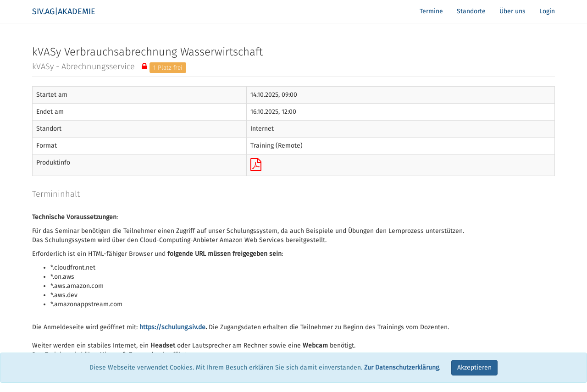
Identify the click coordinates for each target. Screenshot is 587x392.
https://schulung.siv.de (172, 327)
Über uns (512, 11)
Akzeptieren (474, 367)
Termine (431, 11)
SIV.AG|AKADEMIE (64, 11)
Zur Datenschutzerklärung (401, 367)
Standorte (471, 11)
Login (547, 11)
